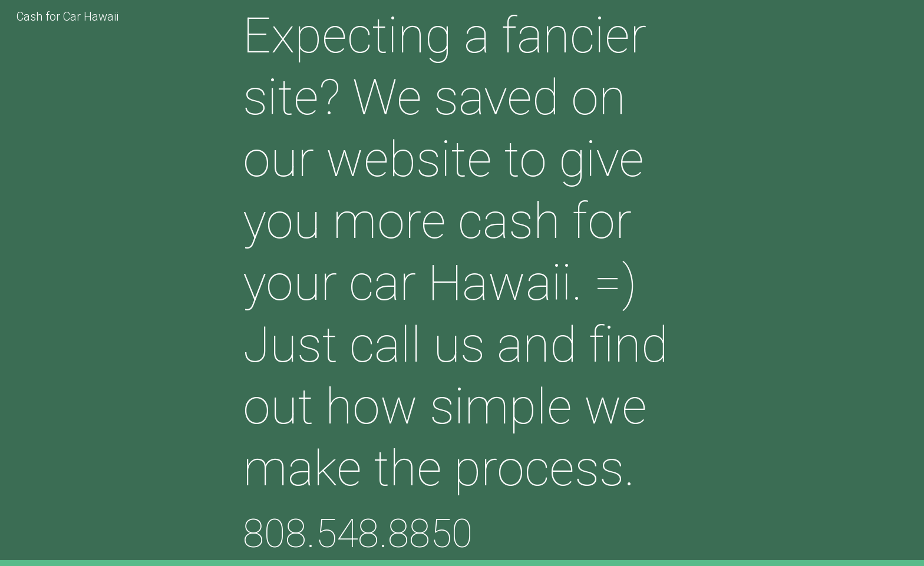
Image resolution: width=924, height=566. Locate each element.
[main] (462, 283)
